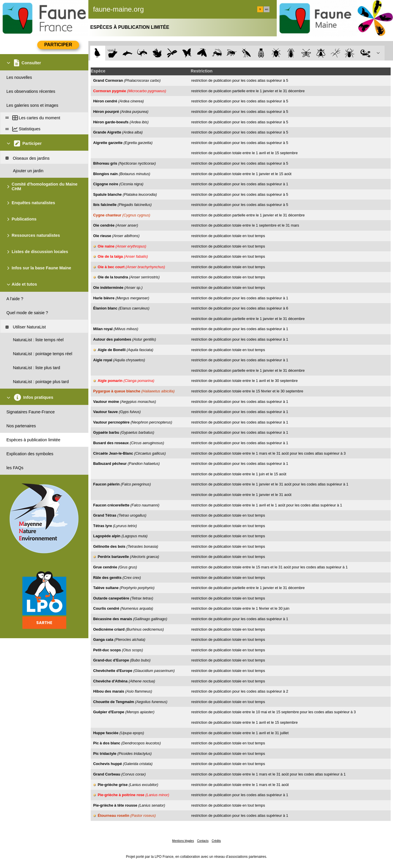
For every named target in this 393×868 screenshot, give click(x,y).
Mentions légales (183, 841)
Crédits (216, 841)
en (267, 9)
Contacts (203, 841)
